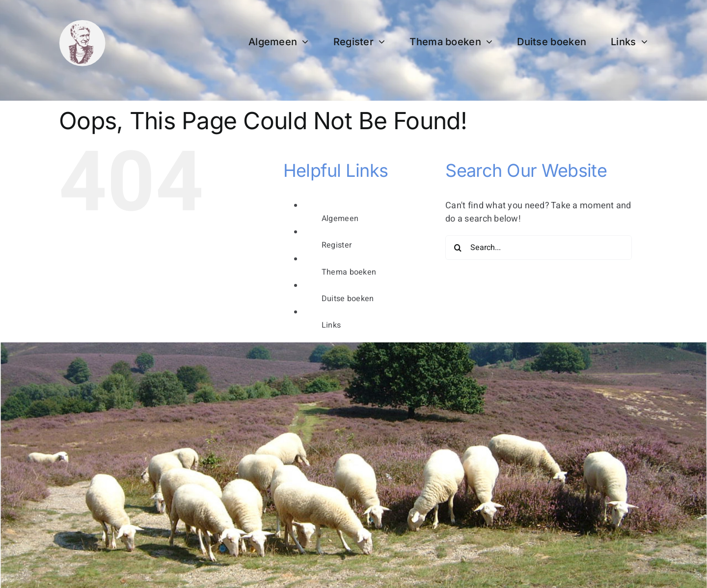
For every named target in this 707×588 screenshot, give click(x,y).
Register (337, 245)
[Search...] (539, 248)
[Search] (458, 248)
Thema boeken (349, 272)
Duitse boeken (348, 299)
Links (331, 325)
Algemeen (340, 219)
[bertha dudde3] (82, 24)
